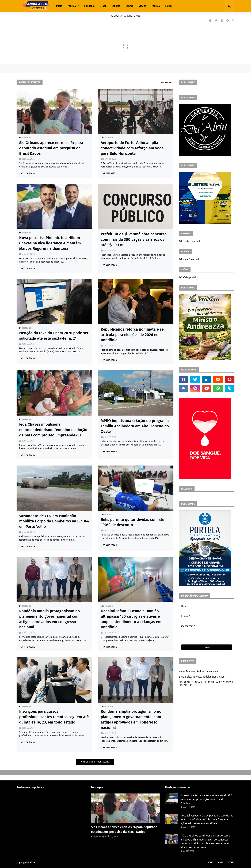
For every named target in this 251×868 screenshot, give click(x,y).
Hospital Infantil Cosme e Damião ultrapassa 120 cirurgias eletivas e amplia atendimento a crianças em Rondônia (131, 619)
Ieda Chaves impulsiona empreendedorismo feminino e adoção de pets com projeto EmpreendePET (53, 430)
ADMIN (97, 836)
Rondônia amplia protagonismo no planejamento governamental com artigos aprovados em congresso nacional (50, 619)
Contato (231, 862)
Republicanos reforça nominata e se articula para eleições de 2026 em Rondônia (132, 335)
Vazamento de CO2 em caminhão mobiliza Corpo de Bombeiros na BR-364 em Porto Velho (54, 521)
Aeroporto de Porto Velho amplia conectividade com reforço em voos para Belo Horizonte (132, 148)
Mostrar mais (167, 82)
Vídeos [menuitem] (142, 6)
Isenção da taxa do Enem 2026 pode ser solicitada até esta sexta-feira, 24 (54, 336)
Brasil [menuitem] (103, 6)
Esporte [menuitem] (116, 6)
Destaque (26, 138)
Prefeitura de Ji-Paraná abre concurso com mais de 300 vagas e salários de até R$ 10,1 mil (134, 239)
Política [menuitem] (72, 6)
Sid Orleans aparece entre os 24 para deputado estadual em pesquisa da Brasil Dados (51, 148)
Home (210, 862)
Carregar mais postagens (95, 762)
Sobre (220, 862)
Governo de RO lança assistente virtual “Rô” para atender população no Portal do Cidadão (206, 799)
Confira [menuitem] (130, 6)
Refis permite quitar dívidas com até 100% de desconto (132, 522)
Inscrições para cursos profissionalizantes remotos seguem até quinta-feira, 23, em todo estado (54, 717)
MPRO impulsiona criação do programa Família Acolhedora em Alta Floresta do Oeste (135, 426)
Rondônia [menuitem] (89, 6)
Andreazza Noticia (45, 862)
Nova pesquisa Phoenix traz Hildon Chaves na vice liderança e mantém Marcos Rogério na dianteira (50, 243)
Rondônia (108, 515)
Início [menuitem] (59, 6)
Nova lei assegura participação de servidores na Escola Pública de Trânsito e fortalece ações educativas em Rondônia (207, 820)
